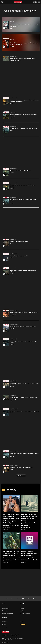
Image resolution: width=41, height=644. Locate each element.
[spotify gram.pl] (23, 599)
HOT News (5, 622)
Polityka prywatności (8, 613)
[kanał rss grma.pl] (34, 599)
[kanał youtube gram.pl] (18, 599)
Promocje (5, 627)
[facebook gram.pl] (12, 599)
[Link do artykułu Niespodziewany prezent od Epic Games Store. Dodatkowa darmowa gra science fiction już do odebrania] (30, 548)
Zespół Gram (6, 608)
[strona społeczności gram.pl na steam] (29, 599)
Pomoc (22, 608)
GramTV (4, 624)
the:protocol (23, 624)
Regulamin (5, 611)
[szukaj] (2, 2)
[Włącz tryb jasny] (35, 2)
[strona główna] (18, 2)
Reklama (23, 611)
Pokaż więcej (21, 476)
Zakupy (22, 622)
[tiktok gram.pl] (7, 599)
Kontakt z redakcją (25, 613)
